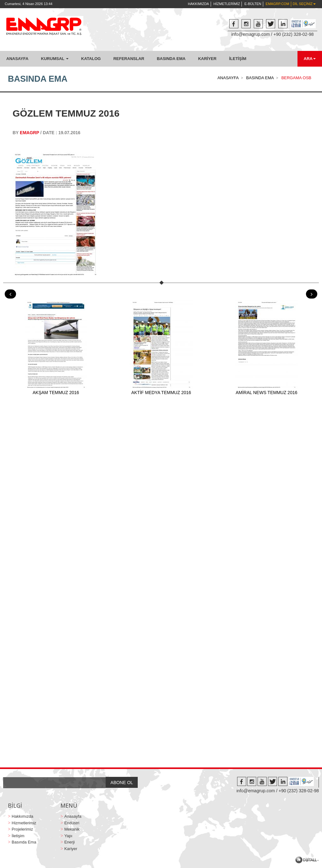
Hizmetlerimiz (24, 823)
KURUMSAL (55, 59)
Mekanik (72, 829)
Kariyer (71, 849)
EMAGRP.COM (278, 4)
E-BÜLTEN (253, 4)
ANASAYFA (17, 59)
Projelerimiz (22, 829)
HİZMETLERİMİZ (227, 4)
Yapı (68, 836)
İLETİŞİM (238, 59)
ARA (310, 59)
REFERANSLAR (129, 59)
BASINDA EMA (171, 59)
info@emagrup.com (250, 34)
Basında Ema (24, 842)
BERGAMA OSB (296, 78)
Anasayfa (73, 816)
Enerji (69, 842)
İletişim (18, 836)
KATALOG (91, 59)
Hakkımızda (22, 816)
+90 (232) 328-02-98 (294, 34)
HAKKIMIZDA (198, 4)
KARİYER (207, 59)
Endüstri (72, 823)
